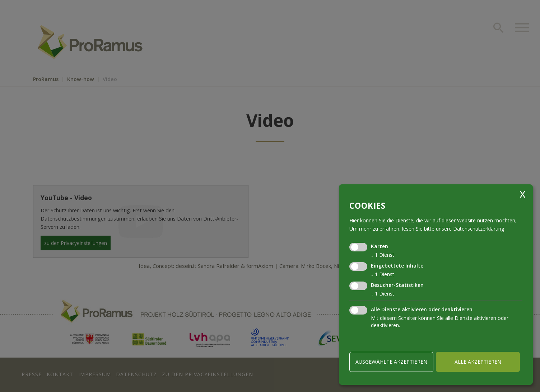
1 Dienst (383, 255)
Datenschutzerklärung (479, 229)
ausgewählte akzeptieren (391, 362)
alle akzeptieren (478, 362)
